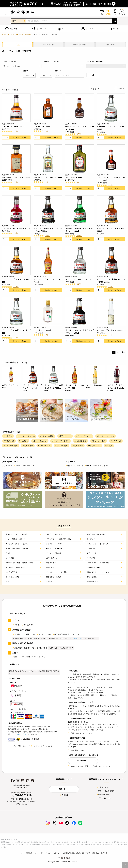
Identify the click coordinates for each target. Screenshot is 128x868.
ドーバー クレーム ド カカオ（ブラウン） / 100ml (80, 332)
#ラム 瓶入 (24, 441)
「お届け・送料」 (78, 638)
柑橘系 (69, 466)
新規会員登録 (28, 625)
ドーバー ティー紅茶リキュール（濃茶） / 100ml (111, 281)
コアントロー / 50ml (42, 127)
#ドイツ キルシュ (40, 441)
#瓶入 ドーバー (65, 436)
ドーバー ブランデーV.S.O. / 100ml (16, 281)
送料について (29, 634)
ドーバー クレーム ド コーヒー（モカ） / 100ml (48, 230)
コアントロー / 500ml (42, 330)
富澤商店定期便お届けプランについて (67, 634)
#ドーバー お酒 (44, 446)
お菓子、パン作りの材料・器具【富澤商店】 (17, 35)
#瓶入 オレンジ (94, 446)
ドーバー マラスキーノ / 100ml (78, 279)
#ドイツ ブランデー (84, 436)
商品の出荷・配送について (23, 648)
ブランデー (7, 466)
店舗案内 (96, 853)
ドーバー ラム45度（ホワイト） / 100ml (16, 332)
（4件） (111, 134)
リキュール (70, 462)
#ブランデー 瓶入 (11, 446)
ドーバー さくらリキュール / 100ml (16, 228)
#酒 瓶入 (109, 446)
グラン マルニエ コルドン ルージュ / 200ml (111, 179)
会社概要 (64, 795)
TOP (23, 853)
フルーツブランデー (21, 466)
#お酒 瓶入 (8, 436)
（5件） (47, 131)
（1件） (47, 236)
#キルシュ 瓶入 (61, 446)
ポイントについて (44, 634)
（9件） (16, 131)
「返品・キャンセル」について (80, 733)
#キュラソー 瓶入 (99, 441)
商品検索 (29, 853)
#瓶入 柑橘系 (78, 446)
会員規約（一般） (104, 795)
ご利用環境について (76, 750)
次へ (123, 352)
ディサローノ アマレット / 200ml (16, 177)
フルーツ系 (78, 466)
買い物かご (17, 634)
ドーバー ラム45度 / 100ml (13, 127)
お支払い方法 (41, 648)
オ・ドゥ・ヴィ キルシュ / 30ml (110, 330)
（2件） (16, 233)
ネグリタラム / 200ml (74, 177)
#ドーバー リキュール (26, 436)
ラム (33, 466)
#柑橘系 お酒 (9, 441)
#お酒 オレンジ (80, 441)
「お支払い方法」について (42, 746)
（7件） (79, 134)
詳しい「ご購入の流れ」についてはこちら (29, 657)
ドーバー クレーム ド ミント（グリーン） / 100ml (80, 230)
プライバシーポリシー (105, 798)
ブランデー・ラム (10, 462)
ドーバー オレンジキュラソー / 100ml (111, 230)
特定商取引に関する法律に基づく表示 (77, 853)
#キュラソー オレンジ (105, 436)
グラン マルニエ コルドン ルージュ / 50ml (80, 128)
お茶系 (105, 466)
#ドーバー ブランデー (61, 441)
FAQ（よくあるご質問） (106, 791)
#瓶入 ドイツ (28, 446)
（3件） (111, 185)
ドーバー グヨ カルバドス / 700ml (48, 281)
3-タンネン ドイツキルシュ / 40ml (48, 177)
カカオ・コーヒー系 (93, 466)
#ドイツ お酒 (116, 441)
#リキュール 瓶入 (47, 436)
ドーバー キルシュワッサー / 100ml (111, 128)
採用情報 (104, 853)
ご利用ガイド (102, 787)
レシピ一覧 (39, 853)
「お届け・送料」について (19, 746)
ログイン (17, 625)
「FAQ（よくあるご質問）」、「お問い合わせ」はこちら (90, 766)
